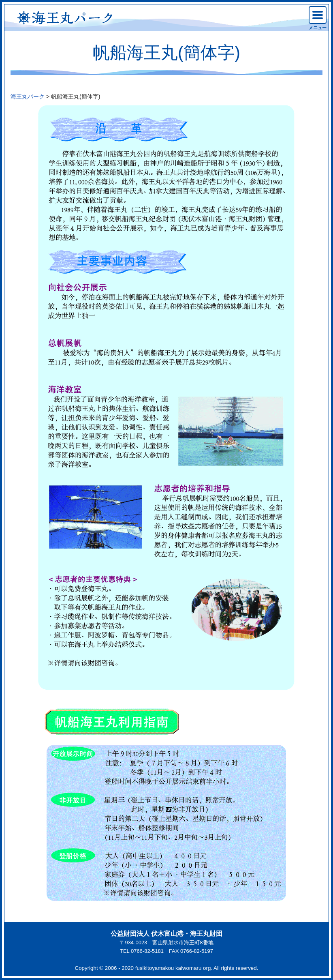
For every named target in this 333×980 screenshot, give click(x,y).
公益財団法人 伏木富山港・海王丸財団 (166, 934)
